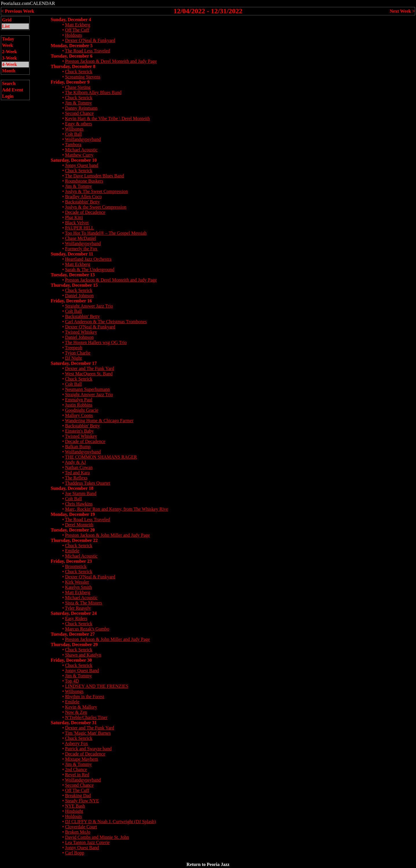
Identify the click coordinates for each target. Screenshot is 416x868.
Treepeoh (74, 348)
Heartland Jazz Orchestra (88, 259)
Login (8, 96)
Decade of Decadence (85, 212)
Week (8, 45)
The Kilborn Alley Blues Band (93, 92)
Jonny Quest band (82, 165)
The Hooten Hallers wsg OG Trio (96, 342)
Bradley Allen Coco (83, 197)
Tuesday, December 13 (73, 275)
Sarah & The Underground (90, 270)
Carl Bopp (75, 853)
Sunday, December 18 (72, 488)
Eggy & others (78, 124)
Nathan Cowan (79, 467)
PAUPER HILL (79, 228)
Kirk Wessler (77, 582)
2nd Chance (76, 769)
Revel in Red (77, 775)
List (6, 26)
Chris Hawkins (79, 504)
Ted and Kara (77, 473)
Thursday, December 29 (74, 644)
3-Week (10, 58)
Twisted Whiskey (81, 332)
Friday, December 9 (70, 82)
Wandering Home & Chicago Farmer (99, 421)
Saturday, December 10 (74, 160)
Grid (7, 20)
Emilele (72, 551)
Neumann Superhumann (87, 389)
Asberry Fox (76, 743)
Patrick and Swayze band (88, 749)
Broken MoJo (78, 832)
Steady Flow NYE (82, 801)
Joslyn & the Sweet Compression (96, 207)
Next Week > (402, 11)
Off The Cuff (77, 30)
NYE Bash (75, 806)
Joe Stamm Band (81, 493)
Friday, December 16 (71, 301)
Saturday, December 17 (74, 363)
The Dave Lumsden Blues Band (94, 176)
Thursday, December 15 (74, 285)
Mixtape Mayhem (81, 759)
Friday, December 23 (71, 561)
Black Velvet (77, 223)
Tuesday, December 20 (73, 530)
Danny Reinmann (81, 108)
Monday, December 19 (73, 514)
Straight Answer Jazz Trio (89, 306)
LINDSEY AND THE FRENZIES (97, 686)
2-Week (10, 52)
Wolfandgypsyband (83, 139)
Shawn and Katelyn (83, 655)
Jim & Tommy (78, 103)
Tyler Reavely (78, 608)
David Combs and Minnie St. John (97, 837)
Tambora (73, 145)
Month (9, 71)
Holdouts (74, 35)
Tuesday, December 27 (73, 634)
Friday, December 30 (71, 660)
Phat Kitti (74, 217)
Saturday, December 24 (74, 613)
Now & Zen (76, 712)
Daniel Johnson (79, 296)
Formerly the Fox (81, 249)
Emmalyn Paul (79, 400)
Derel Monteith (79, 525)
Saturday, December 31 (74, 723)
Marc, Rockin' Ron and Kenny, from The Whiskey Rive (117, 509)
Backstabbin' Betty (82, 202)
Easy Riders (76, 618)
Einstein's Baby (79, 431)
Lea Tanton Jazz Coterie (87, 842)
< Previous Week (18, 11)
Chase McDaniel (80, 238)
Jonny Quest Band (82, 671)
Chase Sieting (78, 87)
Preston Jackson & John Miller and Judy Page (107, 535)
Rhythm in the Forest (85, 697)
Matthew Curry (79, 155)
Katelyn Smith (78, 587)
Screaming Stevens (83, 77)
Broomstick (76, 566)
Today (8, 39)
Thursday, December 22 (74, 540)
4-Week (10, 64)
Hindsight (74, 811)
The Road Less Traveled (88, 51)
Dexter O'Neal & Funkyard (90, 40)
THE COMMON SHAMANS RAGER (101, 457)
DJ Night (73, 358)
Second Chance (79, 113)
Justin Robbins (79, 405)
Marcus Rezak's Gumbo (87, 629)
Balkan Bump (78, 447)
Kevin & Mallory (81, 707)
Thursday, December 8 (73, 66)
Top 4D (72, 681)
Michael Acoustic (81, 150)
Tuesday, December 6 (72, 56)
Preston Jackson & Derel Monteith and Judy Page (111, 61)
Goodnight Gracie (82, 410)
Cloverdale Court (81, 827)
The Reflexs (76, 478)
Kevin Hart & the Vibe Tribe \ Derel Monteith (107, 118)
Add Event (13, 90)
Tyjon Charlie (78, 353)
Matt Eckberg (78, 25)
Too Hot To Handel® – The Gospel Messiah (106, 233)
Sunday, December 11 (72, 254)
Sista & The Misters (83, 603)
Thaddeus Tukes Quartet (88, 483)
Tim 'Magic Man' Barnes (88, 733)
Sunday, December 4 (71, 20)
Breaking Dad (78, 796)
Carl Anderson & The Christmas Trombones (106, 322)
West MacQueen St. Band (89, 374)
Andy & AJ (75, 462)
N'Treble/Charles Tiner (86, 717)
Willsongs (74, 129)
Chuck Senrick (79, 72)
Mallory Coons (79, 415)
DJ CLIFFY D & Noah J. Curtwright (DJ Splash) (110, 822)
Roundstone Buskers (84, 181)
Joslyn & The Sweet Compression (96, 191)
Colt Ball (73, 134)
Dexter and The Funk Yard (90, 368)
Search (9, 83)
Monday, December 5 (72, 46)
